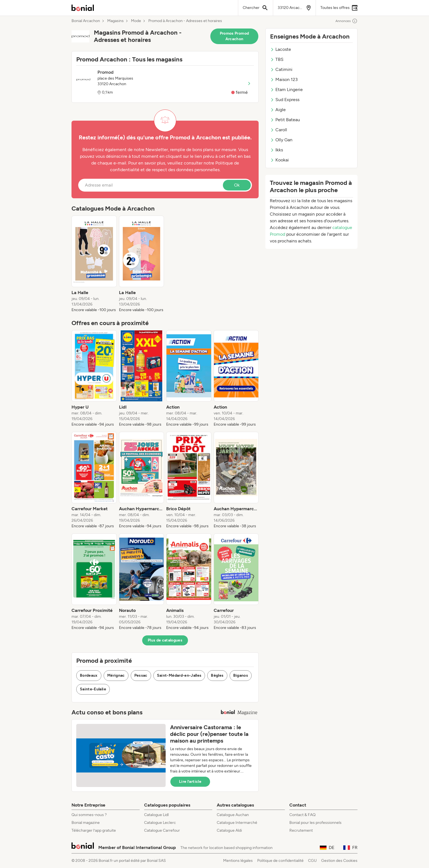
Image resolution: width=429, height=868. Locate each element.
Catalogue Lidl (156, 815)
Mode (136, 21)
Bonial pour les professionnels (315, 823)
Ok (237, 185)
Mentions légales (238, 861)
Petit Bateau (285, 120)
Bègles (217, 675)
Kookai (279, 160)
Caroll (279, 130)
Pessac (141, 675)
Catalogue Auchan (233, 815)
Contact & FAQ (302, 815)
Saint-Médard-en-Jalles (179, 675)
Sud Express (285, 100)
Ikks (277, 150)
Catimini (281, 69)
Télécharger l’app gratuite (94, 830)
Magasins (115, 21)
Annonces (346, 21)
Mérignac (116, 675)
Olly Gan (281, 140)
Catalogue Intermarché (237, 823)
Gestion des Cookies (339, 861)
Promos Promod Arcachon (234, 36)
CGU (312, 861)
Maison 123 (284, 79)
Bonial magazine (86, 823)
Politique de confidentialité (280, 861)
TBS (277, 59)
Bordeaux (89, 675)
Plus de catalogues (165, 640)
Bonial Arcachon (86, 21)
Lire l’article (190, 782)
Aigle (278, 110)
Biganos (241, 675)
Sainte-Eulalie (93, 689)
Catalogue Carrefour (162, 830)
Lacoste (281, 49)
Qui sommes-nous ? (89, 815)
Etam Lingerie (286, 90)
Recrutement (301, 830)
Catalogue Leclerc (160, 823)
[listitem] (94, 264)
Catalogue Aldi (229, 830)
